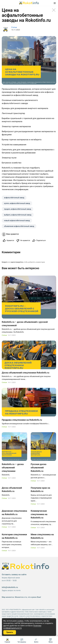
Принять (10, 632)
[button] (51, 640)
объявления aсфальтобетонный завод (19, 226)
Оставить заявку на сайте (14, 575)
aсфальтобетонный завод (14, 198)
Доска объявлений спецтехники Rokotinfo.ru (25, 373)
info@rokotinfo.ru (10, 587)
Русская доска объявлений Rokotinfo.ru (39, 468)
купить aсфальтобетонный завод (17, 203)
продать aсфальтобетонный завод (18, 209)
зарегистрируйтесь (17, 262)
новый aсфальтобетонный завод (17, 221)
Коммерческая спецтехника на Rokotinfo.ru (39, 514)
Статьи (4, 335)
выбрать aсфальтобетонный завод (18, 215)
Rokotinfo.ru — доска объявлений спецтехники (13, 468)
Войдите (5, 262)
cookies (20, 621)
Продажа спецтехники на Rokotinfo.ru (22, 420)
